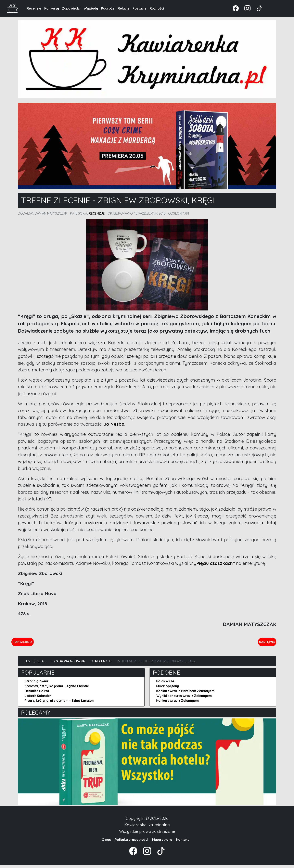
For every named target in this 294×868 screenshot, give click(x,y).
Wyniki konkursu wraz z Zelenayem (184, 699)
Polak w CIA (165, 684)
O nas (106, 843)
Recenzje (34, 8)
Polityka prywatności (131, 843)
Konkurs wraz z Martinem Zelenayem (185, 694)
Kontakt (183, 843)
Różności (157, 8)
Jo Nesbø (114, 424)
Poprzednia (41, 643)
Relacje (124, 8)
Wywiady (91, 8)
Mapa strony (162, 843)
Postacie (139, 8)
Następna (264, 643)
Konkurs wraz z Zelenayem (177, 704)
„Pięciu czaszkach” (214, 563)
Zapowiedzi (71, 8)
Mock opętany (168, 689)
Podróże (108, 8)
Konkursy (52, 8)
